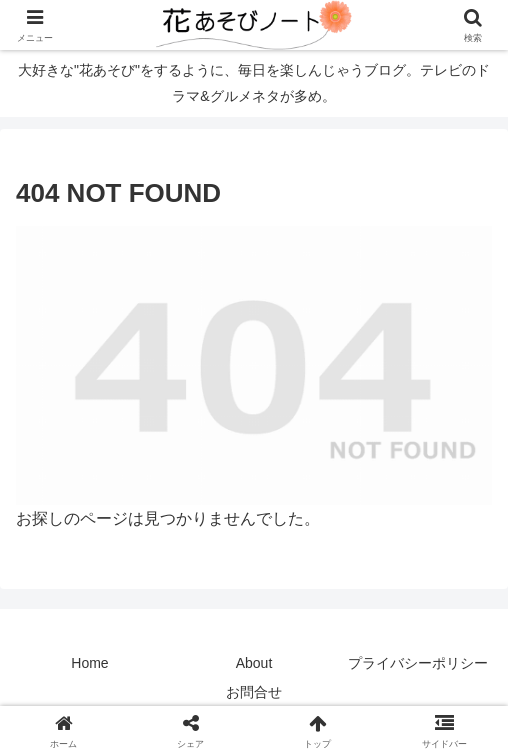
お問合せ (254, 692)
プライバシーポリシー (418, 663)
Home (89, 663)
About (254, 663)
